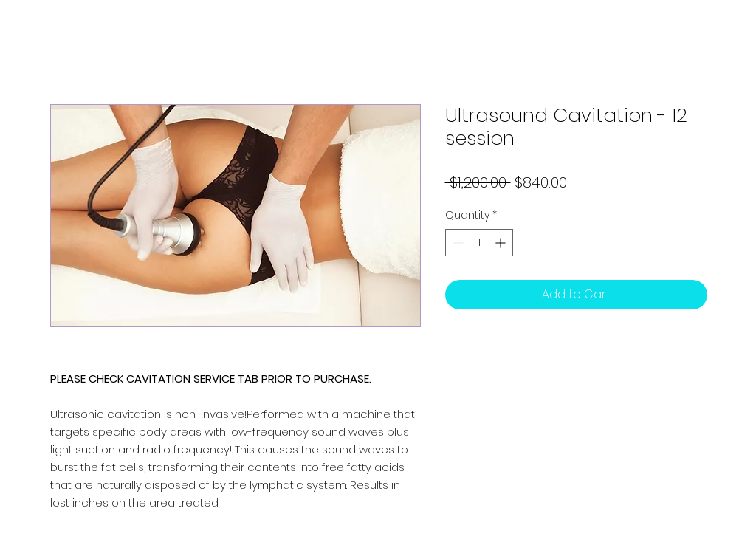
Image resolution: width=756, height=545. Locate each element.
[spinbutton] (479, 243)
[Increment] (502, 243)
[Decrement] (457, 243)
